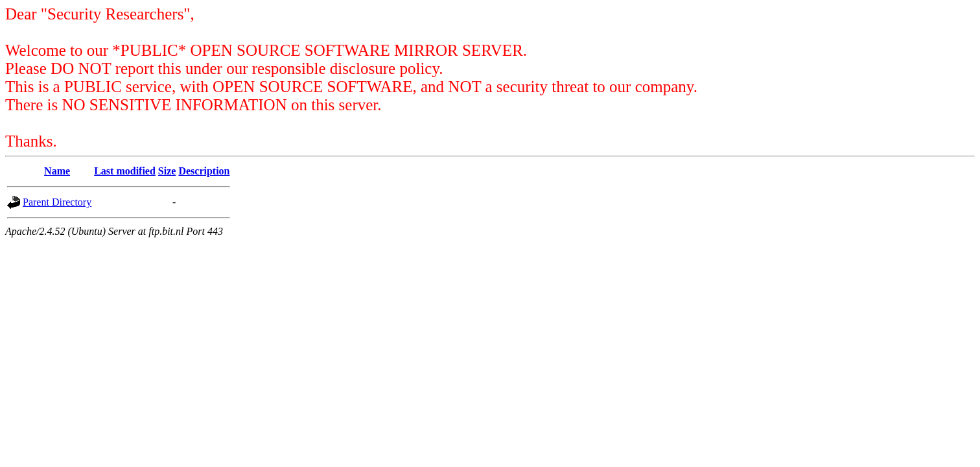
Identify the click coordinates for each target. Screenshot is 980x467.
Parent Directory (57, 202)
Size (167, 171)
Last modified (125, 171)
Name (57, 171)
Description (204, 171)
